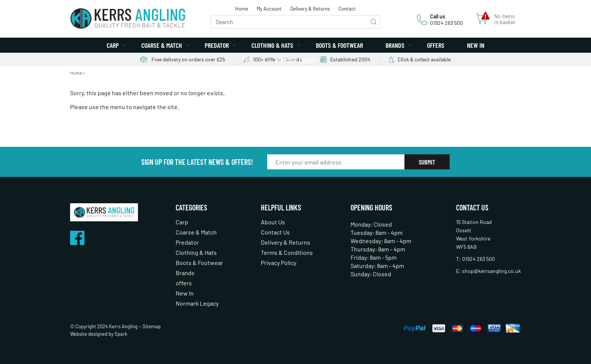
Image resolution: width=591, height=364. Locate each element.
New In (476, 45)
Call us (438, 16)
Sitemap (152, 326)
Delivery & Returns (310, 9)
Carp (113, 45)
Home (242, 9)
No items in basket (505, 19)
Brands (395, 45)
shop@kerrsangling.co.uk (491, 271)
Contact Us (275, 232)
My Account (269, 9)
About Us (273, 222)
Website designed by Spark (99, 334)
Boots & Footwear (339, 45)
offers (436, 45)
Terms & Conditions (287, 252)
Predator (217, 45)
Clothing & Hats (272, 45)
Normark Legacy (296, 60)
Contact (347, 9)
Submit (427, 162)
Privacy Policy (279, 263)
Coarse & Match (162, 45)
